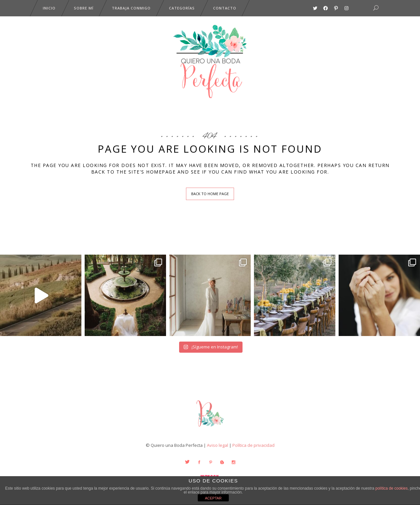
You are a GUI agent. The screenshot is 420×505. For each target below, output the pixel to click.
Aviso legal (218, 445)
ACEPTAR (213, 498)
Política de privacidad (253, 445)
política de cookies (391, 488)
